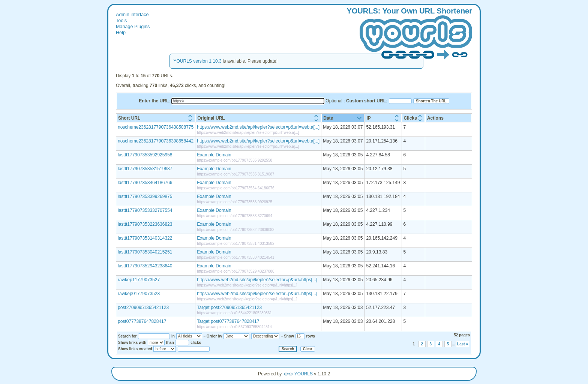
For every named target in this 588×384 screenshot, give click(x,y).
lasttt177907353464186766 (145, 183)
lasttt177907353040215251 (145, 252)
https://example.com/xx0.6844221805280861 (234, 313)
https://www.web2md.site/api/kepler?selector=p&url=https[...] (257, 280)
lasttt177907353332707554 (145, 210)
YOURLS (304, 374)
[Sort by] (236, 336)
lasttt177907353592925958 (145, 155)
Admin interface (132, 15)
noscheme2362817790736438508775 (156, 127)
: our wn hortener (409, 34)
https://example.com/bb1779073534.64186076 (235, 188)
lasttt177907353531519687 (145, 169)
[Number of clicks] (182, 343)
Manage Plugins (133, 27)
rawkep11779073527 (139, 280)
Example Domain (214, 155)
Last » (463, 344)
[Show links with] (156, 343)
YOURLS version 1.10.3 (198, 61)
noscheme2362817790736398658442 (156, 141)
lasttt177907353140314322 (145, 238)
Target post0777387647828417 (228, 321)
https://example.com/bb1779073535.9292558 (235, 160)
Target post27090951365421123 (229, 307)
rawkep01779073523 (139, 294)
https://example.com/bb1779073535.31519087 (235, 174)
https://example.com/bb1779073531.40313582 (235, 244)
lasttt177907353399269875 (145, 196)
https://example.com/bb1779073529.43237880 (235, 271)
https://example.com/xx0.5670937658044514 (234, 327)
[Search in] (189, 336)
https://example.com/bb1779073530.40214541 (235, 257)
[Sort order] (265, 336)
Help (121, 33)
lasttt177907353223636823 (145, 224)
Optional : (356, 101)
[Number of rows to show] (300, 336)
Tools (121, 21)
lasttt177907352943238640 (145, 266)
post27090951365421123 (143, 307)
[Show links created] (165, 349)
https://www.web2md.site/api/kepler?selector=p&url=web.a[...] (258, 127)
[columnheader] (156, 118)
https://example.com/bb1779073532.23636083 (235, 230)
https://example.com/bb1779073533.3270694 (235, 216)
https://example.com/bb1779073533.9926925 (235, 202)
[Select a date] (194, 349)
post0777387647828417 (142, 321)
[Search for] (154, 336)
